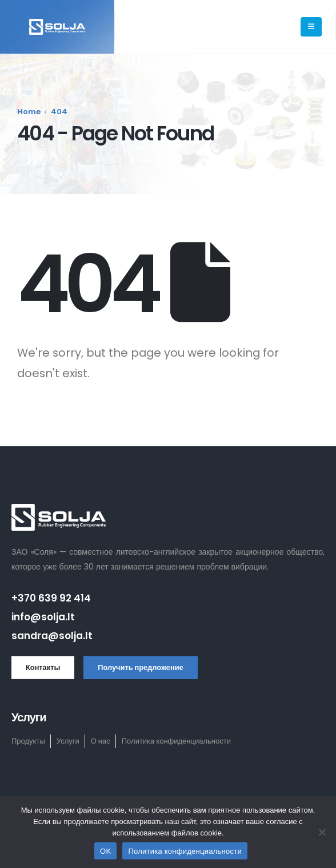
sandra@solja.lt (52, 636)
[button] (43, 668)
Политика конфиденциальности (185, 851)
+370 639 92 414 (51, 598)
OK (105, 851)
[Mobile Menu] (311, 27)
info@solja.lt (43, 617)
